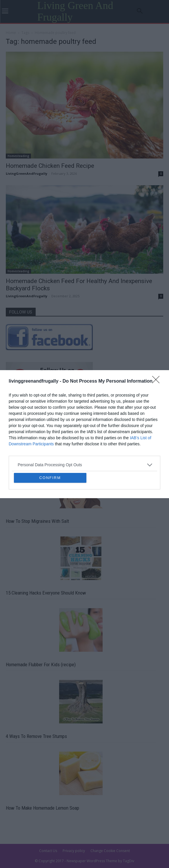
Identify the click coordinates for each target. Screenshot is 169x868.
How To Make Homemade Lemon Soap (42, 808)
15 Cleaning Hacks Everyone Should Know (46, 593)
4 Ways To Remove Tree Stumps (36, 736)
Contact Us (48, 851)
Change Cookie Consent (110, 851)
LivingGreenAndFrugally (27, 173)
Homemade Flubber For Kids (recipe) (41, 664)
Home (11, 33)
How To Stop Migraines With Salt (37, 521)
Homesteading (18, 156)
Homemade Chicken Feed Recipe (50, 166)
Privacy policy (74, 851)
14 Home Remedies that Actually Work (42, 459)
